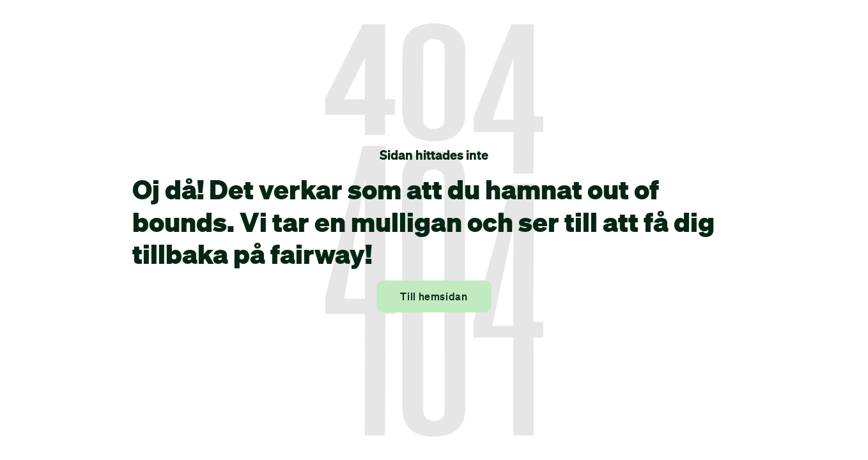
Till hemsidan (434, 296)
